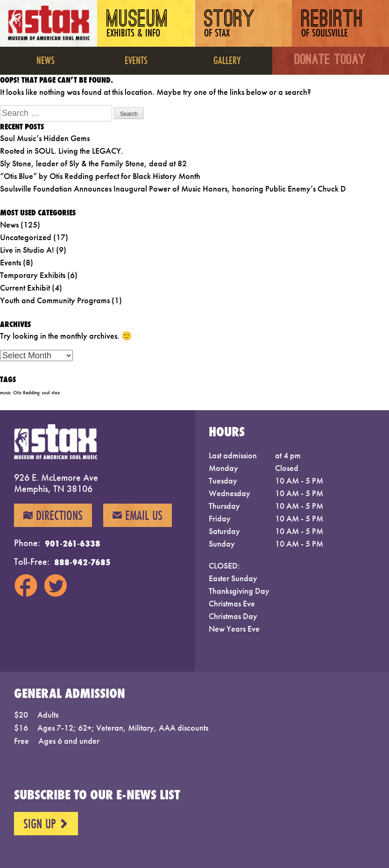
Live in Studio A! (27, 250)
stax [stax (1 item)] (56, 393)
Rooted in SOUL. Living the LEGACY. (62, 151)
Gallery (227, 60)
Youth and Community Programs (55, 300)
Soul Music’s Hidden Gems (45, 138)
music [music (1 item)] (6, 393)
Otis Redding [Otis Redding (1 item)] (26, 393)
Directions (53, 515)
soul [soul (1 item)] (46, 393)
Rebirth (332, 25)
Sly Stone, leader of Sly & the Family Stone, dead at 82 (93, 163)
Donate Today (331, 61)
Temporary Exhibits (33, 275)
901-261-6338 (73, 543)
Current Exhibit (25, 288)
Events (136, 60)
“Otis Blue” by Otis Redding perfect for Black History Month (100, 176)
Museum (138, 25)
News (46, 60)
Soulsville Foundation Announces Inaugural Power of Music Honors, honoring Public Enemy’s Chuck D (173, 189)
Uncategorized (26, 237)
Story (230, 25)
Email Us (138, 515)
